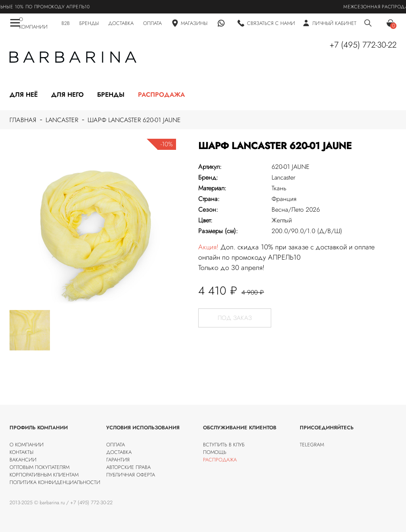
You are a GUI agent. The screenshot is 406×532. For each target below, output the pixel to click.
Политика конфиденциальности (55, 482)
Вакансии (23, 460)
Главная (23, 120)
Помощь (215, 452)
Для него (67, 95)
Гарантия (118, 460)
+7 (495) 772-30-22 (363, 45)
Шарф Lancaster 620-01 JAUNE (134, 120)
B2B (66, 23)
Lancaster (62, 120)
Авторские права (128, 467)
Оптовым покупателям (39, 467)
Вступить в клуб (224, 445)
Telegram (312, 445)
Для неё (24, 95)
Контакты (21, 452)
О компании (27, 445)
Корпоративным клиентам (44, 475)
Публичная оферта (131, 475)
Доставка (119, 452)
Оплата (116, 445)
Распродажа (161, 95)
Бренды (111, 95)
